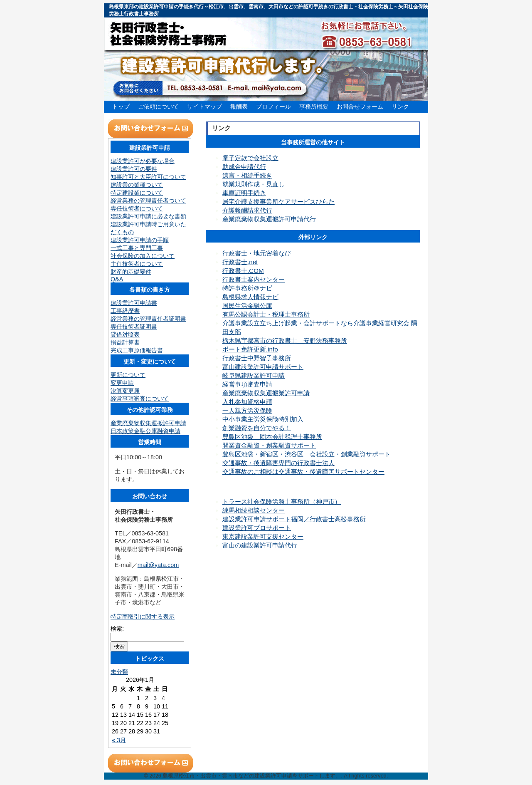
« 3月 (119, 740)
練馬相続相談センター (254, 510)
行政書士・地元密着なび (257, 253)
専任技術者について (137, 208)
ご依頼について (158, 106)
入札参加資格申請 (247, 402)
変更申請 (122, 383)
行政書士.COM (243, 271)
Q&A (117, 279)
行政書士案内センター (254, 279)
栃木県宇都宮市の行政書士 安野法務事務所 (285, 340)
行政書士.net (240, 262)
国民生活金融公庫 (247, 306)
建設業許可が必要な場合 (143, 161)
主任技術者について (137, 264)
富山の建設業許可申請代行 (260, 545)
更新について (128, 375)
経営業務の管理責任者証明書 (148, 319)
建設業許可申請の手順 (140, 240)
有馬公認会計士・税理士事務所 (266, 314)
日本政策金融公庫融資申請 (145, 431)
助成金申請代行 (244, 167)
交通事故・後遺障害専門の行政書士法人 (278, 463)
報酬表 (239, 106)
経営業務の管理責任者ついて (148, 201)
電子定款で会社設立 (250, 158)
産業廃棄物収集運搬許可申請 (148, 423)
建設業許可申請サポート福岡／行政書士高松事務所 (294, 519)
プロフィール (273, 106)
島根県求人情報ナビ (250, 297)
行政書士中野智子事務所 (257, 358)
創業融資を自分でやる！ (257, 428)
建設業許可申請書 (134, 303)
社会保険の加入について (143, 256)
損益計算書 (125, 342)
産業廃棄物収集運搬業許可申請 (266, 393)
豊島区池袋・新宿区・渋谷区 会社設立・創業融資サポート (307, 454)
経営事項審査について (140, 399)
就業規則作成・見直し (254, 184)
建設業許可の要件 (134, 169)
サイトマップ (204, 106)
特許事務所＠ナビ (247, 288)
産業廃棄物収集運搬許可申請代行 (269, 219)
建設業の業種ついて (137, 185)
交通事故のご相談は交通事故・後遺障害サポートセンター (303, 472)
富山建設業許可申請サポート (263, 367)
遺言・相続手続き (247, 175)
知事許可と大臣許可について (148, 177)
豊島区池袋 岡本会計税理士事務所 (272, 437)
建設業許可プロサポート (257, 528)
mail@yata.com (158, 565)
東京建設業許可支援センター (263, 536)
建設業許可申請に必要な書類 (148, 216)
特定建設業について (137, 193)
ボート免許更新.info (250, 349)
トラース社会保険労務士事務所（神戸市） (282, 501)
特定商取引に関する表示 (143, 617)
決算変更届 (125, 391)
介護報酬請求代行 (247, 210)
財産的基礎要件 (131, 272)
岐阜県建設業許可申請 (254, 375)
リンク (400, 106)
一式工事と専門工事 (137, 248)
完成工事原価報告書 (137, 350)
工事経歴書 (125, 311)
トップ (121, 106)
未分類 (119, 672)
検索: (117, 629)
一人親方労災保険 (247, 410)
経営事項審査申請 (247, 384)
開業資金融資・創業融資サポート (269, 445)
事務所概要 (314, 106)
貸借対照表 (125, 334)
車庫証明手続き (244, 193)
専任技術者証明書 (134, 327)
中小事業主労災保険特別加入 (263, 419)
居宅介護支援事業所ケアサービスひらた (278, 202)
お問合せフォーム (360, 106)
